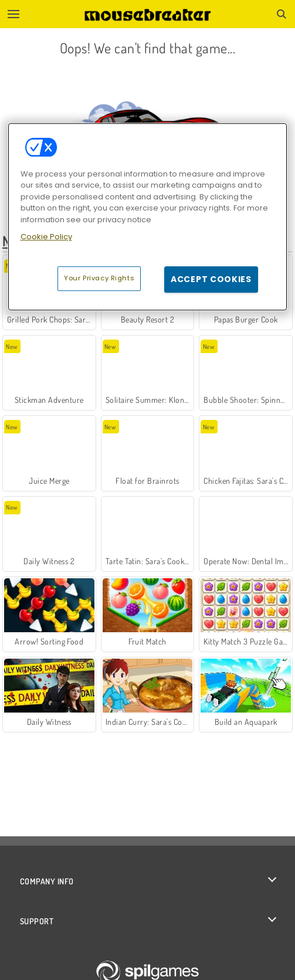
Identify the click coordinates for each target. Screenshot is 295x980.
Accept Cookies (211, 279)
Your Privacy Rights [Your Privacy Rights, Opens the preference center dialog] (99, 278)
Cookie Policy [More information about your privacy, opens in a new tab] (46, 237)
